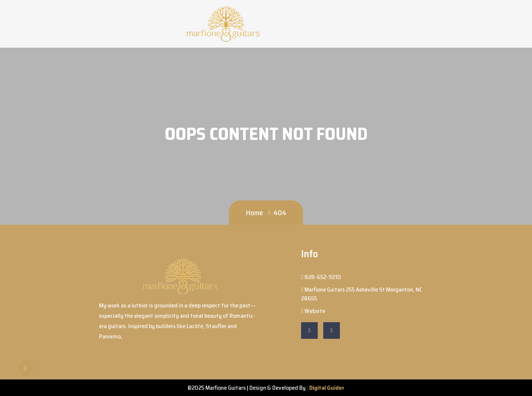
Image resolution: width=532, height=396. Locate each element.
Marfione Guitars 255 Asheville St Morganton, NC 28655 (362, 294)
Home (254, 213)
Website (313, 311)
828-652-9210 (321, 277)
